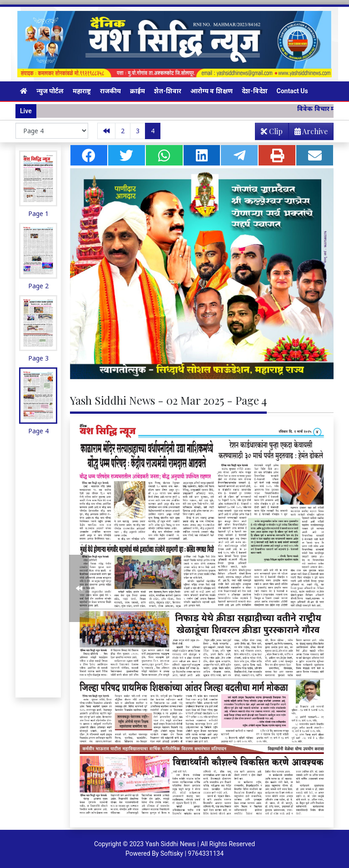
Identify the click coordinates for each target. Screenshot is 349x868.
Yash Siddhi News (171, 844)
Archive (308, 133)
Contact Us (292, 91)
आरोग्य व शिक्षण (212, 91)
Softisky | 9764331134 (192, 853)
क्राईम (137, 91)
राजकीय (110, 91)
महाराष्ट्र (82, 91)
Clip (272, 131)
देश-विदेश (255, 91)
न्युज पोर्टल (50, 91)
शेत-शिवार (168, 91)
